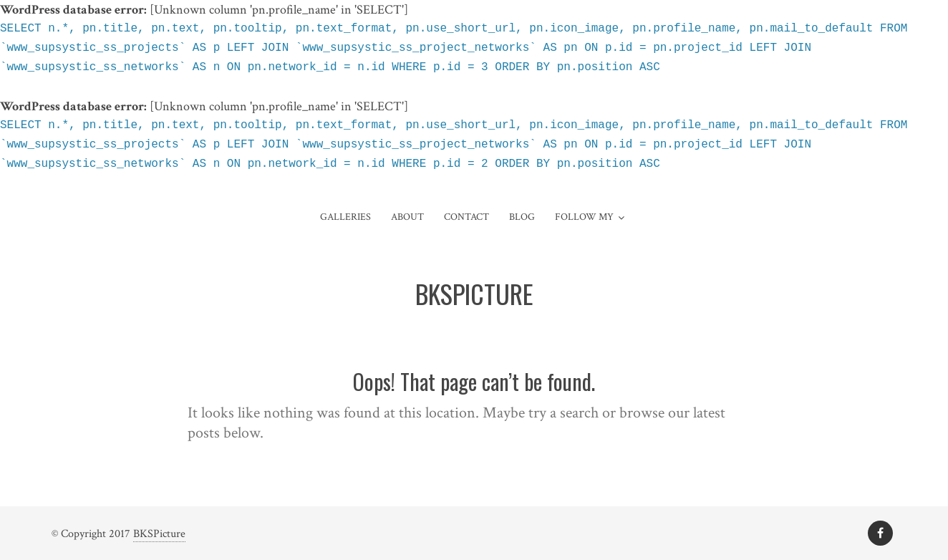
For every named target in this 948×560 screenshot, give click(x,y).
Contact (466, 217)
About (407, 217)
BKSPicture (159, 534)
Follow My (584, 217)
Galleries (345, 217)
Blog (522, 217)
